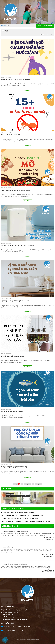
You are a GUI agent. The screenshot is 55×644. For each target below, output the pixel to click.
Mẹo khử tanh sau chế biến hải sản (12, 412)
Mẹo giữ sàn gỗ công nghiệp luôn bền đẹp (14, 467)
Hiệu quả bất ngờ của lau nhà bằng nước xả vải (15, 80)
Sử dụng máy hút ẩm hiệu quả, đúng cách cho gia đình (18, 245)
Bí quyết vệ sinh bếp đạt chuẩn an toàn (13, 356)
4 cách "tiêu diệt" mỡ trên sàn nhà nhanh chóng (16, 190)
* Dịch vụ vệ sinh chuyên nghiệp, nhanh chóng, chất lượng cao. (18, 513)
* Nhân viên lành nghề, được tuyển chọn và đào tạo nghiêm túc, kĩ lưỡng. (20, 518)
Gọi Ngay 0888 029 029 (45, 26)
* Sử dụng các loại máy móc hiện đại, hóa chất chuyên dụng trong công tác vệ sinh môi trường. (26, 521)
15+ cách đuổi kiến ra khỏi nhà (10, 135)
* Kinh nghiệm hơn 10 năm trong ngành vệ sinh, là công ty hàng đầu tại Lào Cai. (22, 515)
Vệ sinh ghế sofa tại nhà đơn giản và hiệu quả (15, 301)
